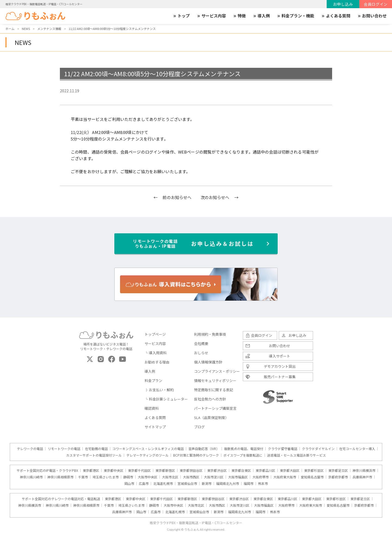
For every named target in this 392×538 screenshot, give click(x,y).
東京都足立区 (338, 470)
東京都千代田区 (139, 470)
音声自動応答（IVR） (204, 449)
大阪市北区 (170, 477)
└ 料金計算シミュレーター (166, 399)
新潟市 (207, 484)
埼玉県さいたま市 (106, 477)
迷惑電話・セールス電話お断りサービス (296, 455)
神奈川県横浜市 (364, 470)
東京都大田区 (290, 470)
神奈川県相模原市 (60, 477)
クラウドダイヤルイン (318, 449)
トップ (181, 16)
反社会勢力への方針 (210, 399)
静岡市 (128, 477)
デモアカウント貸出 (280, 366)
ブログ (199, 427)
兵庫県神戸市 (362, 477)
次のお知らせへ (215, 197)
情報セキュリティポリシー (215, 380)
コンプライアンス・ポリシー (217, 371)
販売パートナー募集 (280, 377)
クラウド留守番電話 (283, 449)
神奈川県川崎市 (31, 477)
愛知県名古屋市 (312, 477)
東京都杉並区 (314, 470)
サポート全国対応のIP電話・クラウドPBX (47, 470)
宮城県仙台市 (187, 484)
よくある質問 (336, 16)
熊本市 (263, 484)
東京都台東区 (241, 470)
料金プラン (153, 380)
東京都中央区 (114, 470)
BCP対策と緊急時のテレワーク (196, 455)
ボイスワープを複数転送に (243, 455)
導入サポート (280, 356)
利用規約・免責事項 (210, 334)
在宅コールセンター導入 (357, 449)
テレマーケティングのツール (147, 455)
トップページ (155, 334)
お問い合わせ (372, 16)
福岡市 (249, 484)
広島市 (144, 484)
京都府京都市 (338, 477)
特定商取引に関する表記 (214, 390)
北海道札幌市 (163, 484)
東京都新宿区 (165, 470)
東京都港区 (91, 470)
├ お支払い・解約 (159, 390)
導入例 (261, 16)
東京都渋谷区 (217, 470)
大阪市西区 (191, 477)
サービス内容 (211, 16)
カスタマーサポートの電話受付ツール (94, 455)
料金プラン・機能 (295, 16)
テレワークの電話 (30, 449)
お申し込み (343, 4)
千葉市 (83, 477)
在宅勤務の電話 (96, 449)
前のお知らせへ (177, 197)
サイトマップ (155, 427)
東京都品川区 (265, 470)
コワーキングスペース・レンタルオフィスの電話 (148, 449)
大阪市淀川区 (214, 477)
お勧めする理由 (157, 362)
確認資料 (152, 408)
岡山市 (129, 484)
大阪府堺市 (261, 477)
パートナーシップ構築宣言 (215, 408)
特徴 (239, 16)
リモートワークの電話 (64, 449)
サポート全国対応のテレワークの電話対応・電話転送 (61, 499)
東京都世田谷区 (191, 470)
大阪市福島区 (238, 477)
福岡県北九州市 (228, 484)
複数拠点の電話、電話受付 (244, 449)
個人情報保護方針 (208, 362)
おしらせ (201, 353)
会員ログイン (376, 4)
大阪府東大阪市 (285, 477)
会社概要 (201, 343)
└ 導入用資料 (156, 353)
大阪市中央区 (148, 477)
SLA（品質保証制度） (211, 418)
